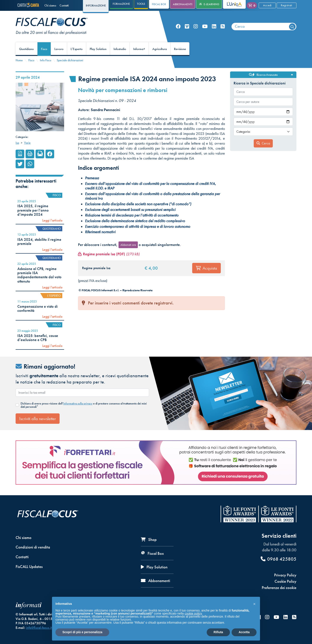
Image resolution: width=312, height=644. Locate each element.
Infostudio (120, 49)
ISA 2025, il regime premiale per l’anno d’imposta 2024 (33, 210)
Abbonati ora (128, 245)
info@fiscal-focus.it (39, 628)
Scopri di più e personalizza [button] (82, 632)
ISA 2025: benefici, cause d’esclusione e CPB (38, 338)
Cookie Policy (285, 581)
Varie (27, 143)
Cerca (263, 143)
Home (19, 60)
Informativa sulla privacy (78, 403)
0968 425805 (279, 559)
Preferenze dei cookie (279, 588)
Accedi (267, 5)
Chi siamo (50, 5)
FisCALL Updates (29, 567)
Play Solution (98, 49)
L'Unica (231, 4)
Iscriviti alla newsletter (38, 419)
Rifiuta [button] (218, 632)
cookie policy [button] (193, 613)
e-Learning (209, 4)
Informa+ (139, 49)
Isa (17, 143)
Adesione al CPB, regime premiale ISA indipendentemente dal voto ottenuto (39, 275)
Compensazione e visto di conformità (37, 308)
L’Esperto (77, 49)
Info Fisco (45, 60)
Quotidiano (26, 49)
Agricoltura (160, 49)
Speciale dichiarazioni (70, 60)
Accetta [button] (244, 632)
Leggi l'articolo (52, 220)
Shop (149, 540)
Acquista (206, 268)
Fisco (44, 49)
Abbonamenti (183, 4)
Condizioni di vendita (33, 547)
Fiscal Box (159, 4)
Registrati (286, 5)
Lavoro (59, 49)
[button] (254, 604)
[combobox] (264, 27)
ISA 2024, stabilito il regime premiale (39, 242)
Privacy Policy (285, 575)
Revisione (180, 49)
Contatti (64, 5)
